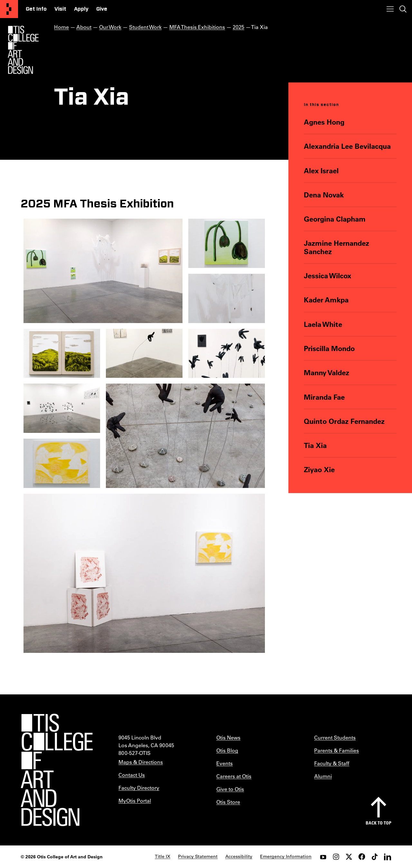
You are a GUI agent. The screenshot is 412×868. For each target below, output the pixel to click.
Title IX (163, 856)
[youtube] (323, 857)
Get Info (36, 9)
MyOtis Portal (135, 801)
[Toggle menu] (390, 9)
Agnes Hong (324, 122)
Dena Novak (324, 195)
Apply (81, 9)
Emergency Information (286, 856)
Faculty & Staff (332, 763)
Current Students (335, 737)
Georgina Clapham (335, 219)
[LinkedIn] (388, 857)
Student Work (145, 27)
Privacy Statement (198, 856)
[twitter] (349, 857)
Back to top (379, 823)
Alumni (323, 776)
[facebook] (362, 857)
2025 (239, 27)
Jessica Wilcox (328, 276)
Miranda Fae (324, 397)
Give (102, 9)
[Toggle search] (403, 9)
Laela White (323, 324)
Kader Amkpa (326, 300)
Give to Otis (230, 789)
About (84, 27)
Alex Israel (321, 171)
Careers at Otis (234, 776)
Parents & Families (337, 750)
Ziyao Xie (319, 469)
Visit (60, 9)
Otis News (228, 737)
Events (225, 763)
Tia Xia (315, 445)
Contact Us (132, 775)
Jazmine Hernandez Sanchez (337, 247)
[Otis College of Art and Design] (9, 9)
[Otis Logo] (23, 50)
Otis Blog (227, 750)
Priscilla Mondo (329, 348)
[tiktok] (375, 857)
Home (61, 27)
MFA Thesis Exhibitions (197, 27)
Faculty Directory (139, 788)
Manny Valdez (327, 372)
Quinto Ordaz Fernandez (344, 421)
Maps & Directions (141, 762)
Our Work (110, 27)
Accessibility (239, 856)
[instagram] (336, 857)
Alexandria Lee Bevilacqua (347, 146)
